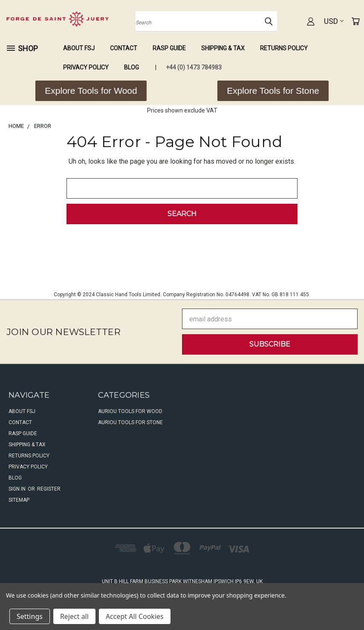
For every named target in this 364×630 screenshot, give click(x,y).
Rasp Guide (169, 48)
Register (49, 489)
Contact (124, 48)
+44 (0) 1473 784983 (194, 67)
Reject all (74, 616)
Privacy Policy (86, 67)
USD (334, 21)
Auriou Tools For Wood (130, 411)
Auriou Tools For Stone (130, 422)
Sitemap (19, 500)
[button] (91, 91)
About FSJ (79, 48)
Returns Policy (284, 48)
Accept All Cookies (135, 616)
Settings (30, 616)
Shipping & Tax (223, 48)
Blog (131, 67)
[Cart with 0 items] (355, 21)
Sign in (18, 489)
